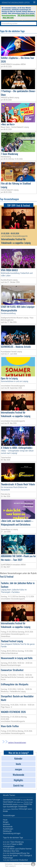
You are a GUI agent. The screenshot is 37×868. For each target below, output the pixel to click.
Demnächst (7, 800)
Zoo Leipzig (24, 800)
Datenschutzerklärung (9, 15)
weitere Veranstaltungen (14, 743)
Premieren (26, 802)
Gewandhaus (15, 809)
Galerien (30, 809)
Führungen (16, 800)
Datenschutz (18, 864)
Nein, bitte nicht (8, 18)
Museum (22, 802)
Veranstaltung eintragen (12, 833)
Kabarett (10, 802)
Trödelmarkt (23, 807)
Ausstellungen (12, 807)
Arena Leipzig (17, 802)
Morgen (31, 802)
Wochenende (7, 804)
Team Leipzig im (10, 866)
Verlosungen (23, 809)
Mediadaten (9, 864)
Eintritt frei (28, 804)
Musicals (30, 800)
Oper (5, 807)
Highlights (15, 804)
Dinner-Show (21, 805)
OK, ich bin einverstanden (26, 15)
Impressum (27, 864)
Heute (5, 802)
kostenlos (6, 824)
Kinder (5, 811)
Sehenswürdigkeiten (7, 809)
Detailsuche (7, 831)
